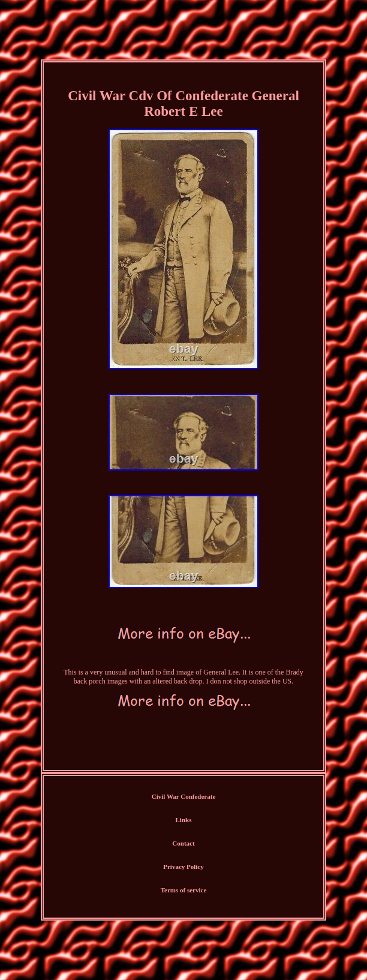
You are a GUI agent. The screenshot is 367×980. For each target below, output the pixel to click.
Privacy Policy (183, 867)
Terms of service (184, 890)
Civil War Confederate (184, 796)
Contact (183, 843)
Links (184, 820)
